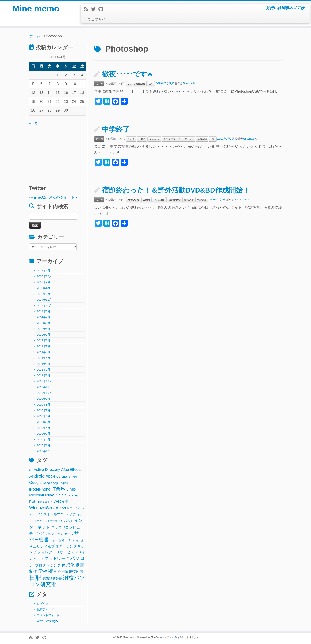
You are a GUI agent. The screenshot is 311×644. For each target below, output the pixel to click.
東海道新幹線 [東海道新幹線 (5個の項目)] (52, 578)
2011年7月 (44, 346)
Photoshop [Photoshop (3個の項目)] (72, 495)
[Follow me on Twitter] (95, 9)
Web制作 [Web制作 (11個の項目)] (61, 501)
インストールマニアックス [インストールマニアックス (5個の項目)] (57, 514)
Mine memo (36, 9)
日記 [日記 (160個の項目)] (35, 577)
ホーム (35, 36)
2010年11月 (44, 387)
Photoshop (140, 84)
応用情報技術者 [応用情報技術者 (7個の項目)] (70, 572)
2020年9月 (44, 282)
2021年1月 (44, 271)
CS (129, 84)
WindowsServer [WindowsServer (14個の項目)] (44, 508)
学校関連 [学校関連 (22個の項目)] (48, 571)
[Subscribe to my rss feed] (87, 9)
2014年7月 (44, 317)
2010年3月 (44, 434)
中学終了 (116, 129)
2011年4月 (44, 358)
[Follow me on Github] (102, 9)
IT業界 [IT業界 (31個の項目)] (58, 489)
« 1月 (34, 123)
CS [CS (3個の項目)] (58, 477)
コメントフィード (48, 615)
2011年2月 (44, 370)
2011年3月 (44, 364)
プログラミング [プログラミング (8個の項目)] (48, 565)
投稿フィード (45, 609)
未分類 (99, 84)
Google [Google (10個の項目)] (35, 483)
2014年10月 (44, 305)
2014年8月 (44, 311)
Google (131, 139)
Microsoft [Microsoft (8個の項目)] (37, 495)
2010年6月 (44, 416)
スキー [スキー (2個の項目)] (53, 540)
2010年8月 (44, 405)
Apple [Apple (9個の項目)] (51, 476)
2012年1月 (44, 340)
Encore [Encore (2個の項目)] (66, 477)
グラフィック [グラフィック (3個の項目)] (54, 534)
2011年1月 (44, 375)
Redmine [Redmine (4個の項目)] (35, 502)
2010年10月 (44, 393)
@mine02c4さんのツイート (52, 197)
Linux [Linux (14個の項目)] (71, 489)
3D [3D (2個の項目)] (31, 470)
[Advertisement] (56, 153)
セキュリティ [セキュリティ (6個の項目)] (68, 540)
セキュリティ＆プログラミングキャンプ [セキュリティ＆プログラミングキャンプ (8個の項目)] (57, 546)
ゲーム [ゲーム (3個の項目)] (68, 534)
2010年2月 (44, 440)
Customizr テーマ (165, 637)
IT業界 (142, 139)
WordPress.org (46, 621)
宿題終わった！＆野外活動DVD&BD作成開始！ (176, 190)
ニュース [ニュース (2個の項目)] (39, 559)
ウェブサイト (98, 19)
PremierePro (174, 200)
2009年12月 (44, 451)
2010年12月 (44, 381)
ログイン (43, 604)
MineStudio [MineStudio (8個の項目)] (54, 495)
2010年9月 (44, 399)
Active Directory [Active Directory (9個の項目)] (47, 470)
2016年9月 (44, 294)
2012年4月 (44, 329)
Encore (147, 200)
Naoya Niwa (190, 84)
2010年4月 (44, 428)
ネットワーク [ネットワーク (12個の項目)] (57, 558)
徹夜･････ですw (127, 74)
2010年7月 (44, 410)
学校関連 (202, 139)
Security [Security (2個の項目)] (48, 502)
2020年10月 (44, 276)
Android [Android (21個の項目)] (37, 476)
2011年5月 (44, 352)
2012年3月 (44, 335)
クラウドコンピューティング (179, 139)
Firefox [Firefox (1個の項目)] (75, 477)
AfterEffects (133, 200)
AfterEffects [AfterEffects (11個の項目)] (71, 470)
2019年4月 (44, 288)
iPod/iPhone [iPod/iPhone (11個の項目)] (40, 489)
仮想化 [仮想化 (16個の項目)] (68, 565)
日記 (151, 84)
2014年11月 (44, 300)
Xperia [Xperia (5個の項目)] (64, 508)
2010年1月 (44, 445)
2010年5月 (44, 422)
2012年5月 (44, 323)
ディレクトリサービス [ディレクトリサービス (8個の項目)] (56, 552)
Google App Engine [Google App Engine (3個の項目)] (55, 483)
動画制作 (189, 200)
